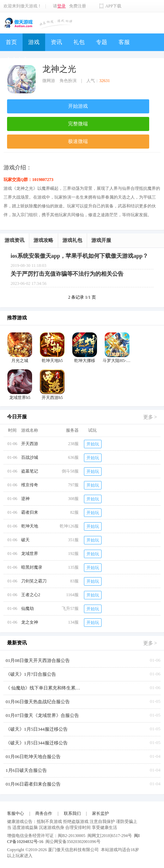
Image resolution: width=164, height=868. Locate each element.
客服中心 (16, 813)
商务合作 (44, 813)
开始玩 (93, 444)
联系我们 (72, 813)
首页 (11, 42)
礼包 (79, 42)
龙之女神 (30, 622)
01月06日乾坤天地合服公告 (33, 757)
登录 (61, 6)
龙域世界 (30, 554)
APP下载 (113, 6)
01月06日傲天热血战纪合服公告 (38, 702)
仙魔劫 (28, 608)
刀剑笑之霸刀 (34, 581)
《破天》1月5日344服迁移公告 (37, 729)
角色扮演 (68, 81)
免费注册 (78, 6)
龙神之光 (59, 69)
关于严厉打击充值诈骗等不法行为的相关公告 (67, 274)
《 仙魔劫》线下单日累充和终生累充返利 (44, 688)
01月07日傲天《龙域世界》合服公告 (42, 715)
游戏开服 (101, 240)
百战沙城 (30, 457)
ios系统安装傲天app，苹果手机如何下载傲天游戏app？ (79, 256)
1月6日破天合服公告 (26, 770)
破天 (25, 540)
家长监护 (101, 813)
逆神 (25, 499)
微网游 (49, 81)
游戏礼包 (72, 240)
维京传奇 (30, 485)
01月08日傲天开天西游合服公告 (38, 660)
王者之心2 (31, 595)
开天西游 (30, 444)
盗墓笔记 (30, 471)
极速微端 (78, 141)
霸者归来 (30, 512)
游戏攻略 (43, 240)
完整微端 (78, 124)
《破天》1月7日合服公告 (31, 674)
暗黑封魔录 (32, 567)
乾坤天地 (30, 526)
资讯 (56, 42)
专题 (102, 42)
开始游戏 (78, 106)
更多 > (150, 417)
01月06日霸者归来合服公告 (33, 784)
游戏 (34, 42)
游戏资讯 (14, 240)
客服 (124, 42)
